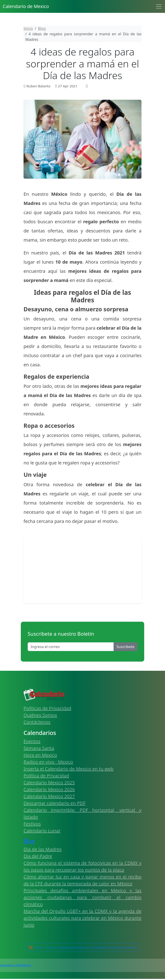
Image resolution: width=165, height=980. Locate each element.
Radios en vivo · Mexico (48, 762)
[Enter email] (71, 647)
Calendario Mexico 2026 (49, 789)
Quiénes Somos (40, 715)
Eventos (32, 741)
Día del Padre (38, 856)
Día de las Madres (43, 849)
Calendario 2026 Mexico (16, 965)
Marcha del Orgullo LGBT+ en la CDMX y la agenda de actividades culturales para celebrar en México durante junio (82, 918)
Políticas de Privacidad (47, 708)
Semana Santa (39, 748)
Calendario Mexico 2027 (49, 796)
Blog (29, 841)
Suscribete (125, 647)
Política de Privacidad (46, 776)
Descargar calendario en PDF (55, 803)
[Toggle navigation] (159, 6)
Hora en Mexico (40, 755)
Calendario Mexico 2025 (49, 783)
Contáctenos (37, 722)
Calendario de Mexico (26, 6)
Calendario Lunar (42, 831)
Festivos (32, 824)
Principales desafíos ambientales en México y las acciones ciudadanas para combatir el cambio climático (82, 897)
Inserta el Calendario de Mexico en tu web (69, 769)
